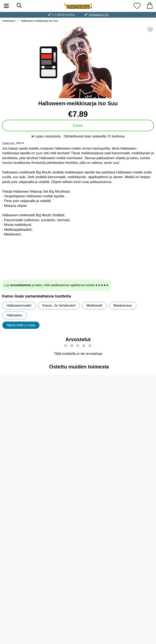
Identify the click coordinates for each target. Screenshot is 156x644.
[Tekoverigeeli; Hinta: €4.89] (98, 401)
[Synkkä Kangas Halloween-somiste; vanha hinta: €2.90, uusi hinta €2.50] (137, 401)
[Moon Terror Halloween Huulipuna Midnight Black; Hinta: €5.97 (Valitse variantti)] (19, 540)
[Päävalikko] (6, 6)
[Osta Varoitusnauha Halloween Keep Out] (137, 570)
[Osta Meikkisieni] (19, 431)
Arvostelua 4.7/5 (98, 15)
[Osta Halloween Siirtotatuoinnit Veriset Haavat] (58, 431)
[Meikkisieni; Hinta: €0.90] (19, 401)
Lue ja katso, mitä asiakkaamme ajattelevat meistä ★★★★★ (57, 285)
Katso (78, 126)
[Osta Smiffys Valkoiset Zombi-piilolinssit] (58, 500)
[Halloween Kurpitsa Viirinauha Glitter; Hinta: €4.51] (98, 540)
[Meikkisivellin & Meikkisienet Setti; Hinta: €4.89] (19, 470)
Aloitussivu (9, 21)
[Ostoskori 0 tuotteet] (150, 6)
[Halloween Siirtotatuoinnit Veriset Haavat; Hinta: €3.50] (58, 401)
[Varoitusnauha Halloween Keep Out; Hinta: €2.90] (137, 540)
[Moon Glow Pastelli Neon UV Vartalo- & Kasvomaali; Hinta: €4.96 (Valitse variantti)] (98, 470)
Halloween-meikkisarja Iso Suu (39, 21)
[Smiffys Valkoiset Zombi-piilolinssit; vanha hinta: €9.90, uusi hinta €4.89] (58, 470)
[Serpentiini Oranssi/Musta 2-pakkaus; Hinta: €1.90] (58, 540)
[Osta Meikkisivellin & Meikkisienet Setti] (19, 500)
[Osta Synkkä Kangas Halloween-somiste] (137, 431)
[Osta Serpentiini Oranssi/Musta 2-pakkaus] (58, 570)
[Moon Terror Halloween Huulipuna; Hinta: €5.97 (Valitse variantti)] (137, 470)
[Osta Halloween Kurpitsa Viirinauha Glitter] (98, 570)
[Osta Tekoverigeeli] (98, 431)
